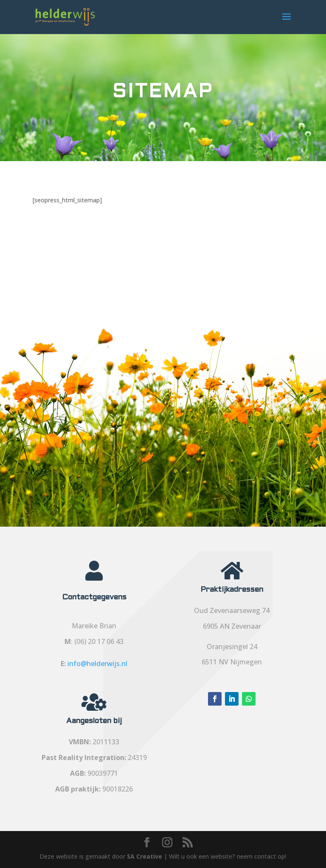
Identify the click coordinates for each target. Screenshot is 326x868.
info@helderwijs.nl (97, 664)
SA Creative (145, 856)
